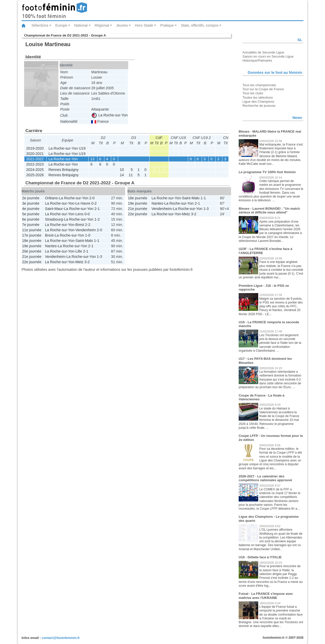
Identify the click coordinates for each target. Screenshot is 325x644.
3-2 (87, 262)
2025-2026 (35, 175)
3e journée (31, 203)
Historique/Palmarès (257, 60)
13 (92, 159)
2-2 (88, 225)
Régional (102, 25)
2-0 (92, 198)
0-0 (87, 214)
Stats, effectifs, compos (200, 25)
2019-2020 (35, 148)
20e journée (32, 251)
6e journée (31, 219)
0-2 (94, 203)
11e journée (32, 230)
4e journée (31, 209)
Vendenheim (86, 230)
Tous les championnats (259, 85)
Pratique (167, 25)
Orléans (51, 198)
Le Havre (83, 203)
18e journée (32, 241)
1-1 (97, 241)
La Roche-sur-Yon (110, 115)
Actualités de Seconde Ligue (263, 52)
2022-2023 (35, 164)
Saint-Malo (84, 241)
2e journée (31, 198)
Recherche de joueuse (259, 106)
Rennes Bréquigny (63, 170)
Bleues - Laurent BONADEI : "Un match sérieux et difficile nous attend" (269, 211)
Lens (79, 214)
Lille (79, 251)
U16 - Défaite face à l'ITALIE (260, 557)
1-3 (99, 257)
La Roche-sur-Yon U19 (67, 148)
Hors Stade (144, 25)
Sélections (40, 25)
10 (122, 170)
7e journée (31, 225)
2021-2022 (35, 159)
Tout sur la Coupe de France (263, 89)
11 (131, 175)
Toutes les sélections (258, 97)
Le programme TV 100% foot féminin (267, 172)
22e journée (32, 262)
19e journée (32, 246)
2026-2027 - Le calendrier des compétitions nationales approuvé (265, 478)
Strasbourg (54, 219)
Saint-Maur (54, 209)
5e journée (31, 214)
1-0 (88, 235)
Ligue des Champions (258, 102)
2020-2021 (35, 154)
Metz (79, 262)
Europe (61, 25)
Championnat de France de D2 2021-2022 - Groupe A (65, 35)
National (81, 25)
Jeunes (122, 25)
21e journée (32, 257)
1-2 (97, 219)
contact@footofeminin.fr (61, 638)
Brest (80, 225)
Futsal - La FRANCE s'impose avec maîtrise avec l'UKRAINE (266, 596)
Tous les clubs (253, 93)
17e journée (32, 235)
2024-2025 (35, 170)
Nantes (51, 246)
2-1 (97, 209)
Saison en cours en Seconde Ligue (268, 56)
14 (122, 175)
